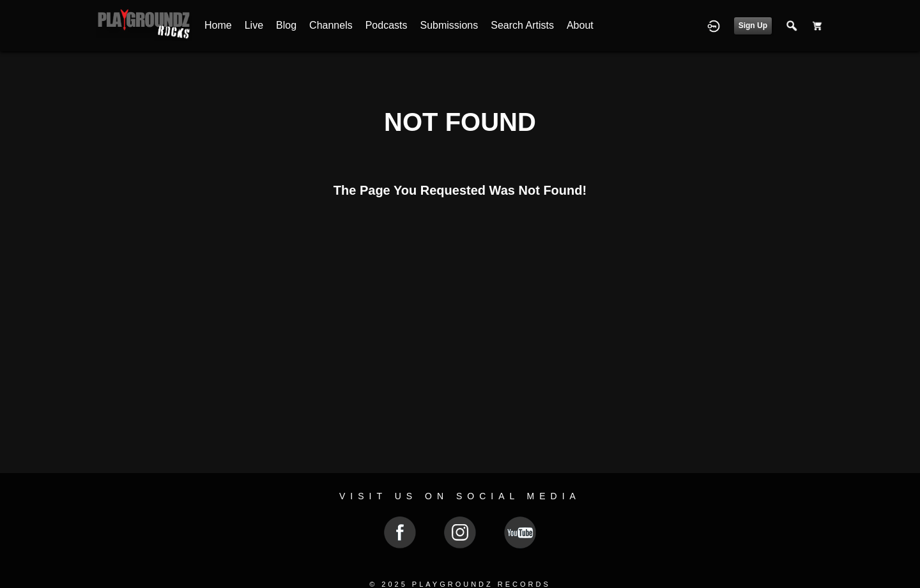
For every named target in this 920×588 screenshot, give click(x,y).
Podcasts (387, 25)
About (580, 25)
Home (218, 25)
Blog (286, 25)
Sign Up (753, 26)
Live (254, 25)
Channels (331, 25)
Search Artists (522, 25)
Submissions (449, 25)
